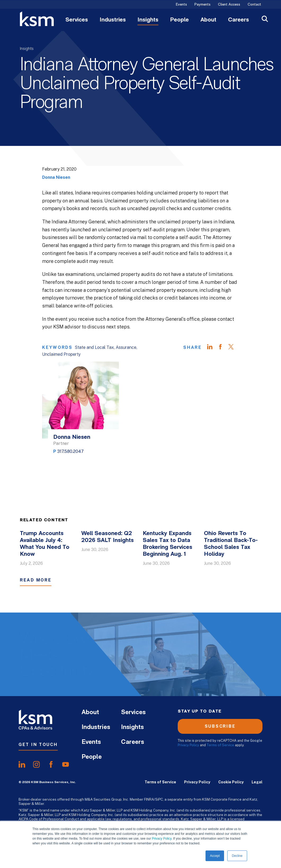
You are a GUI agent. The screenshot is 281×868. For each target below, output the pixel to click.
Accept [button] (215, 856)
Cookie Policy (231, 782)
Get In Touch (38, 745)
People (179, 20)
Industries (113, 20)
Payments (202, 5)
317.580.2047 (70, 451)
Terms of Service (220, 745)
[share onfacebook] (51, 765)
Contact (254, 5)
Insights (148, 20)
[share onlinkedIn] (22, 765)
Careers (238, 20)
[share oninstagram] (36, 765)
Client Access (229, 5)
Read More (36, 580)
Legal (257, 782)
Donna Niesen (56, 177)
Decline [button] (237, 856)
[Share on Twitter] (234, 348)
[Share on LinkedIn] (212, 348)
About (208, 20)
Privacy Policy (162, 839)
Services (77, 20)
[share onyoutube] (66, 765)
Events (181, 5)
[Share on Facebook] (223, 348)
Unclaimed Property (61, 354)
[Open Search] (265, 19)
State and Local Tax (94, 347)
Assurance (126, 347)
